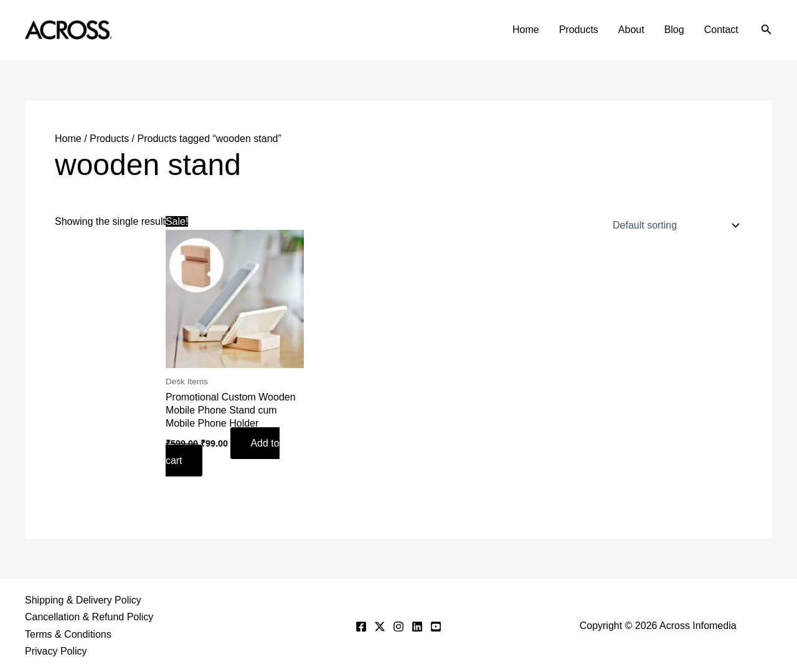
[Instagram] (398, 627)
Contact (721, 30)
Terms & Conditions (68, 634)
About (631, 30)
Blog (674, 30)
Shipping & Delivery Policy (83, 600)
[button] (766, 30)
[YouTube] (436, 627)
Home (526, 30)
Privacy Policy (56, 651)
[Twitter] (380, 627)
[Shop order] (673, 225)
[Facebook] (361, 627)
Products (579, 30)
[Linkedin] (417, 627)
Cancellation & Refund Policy (89, 617)
